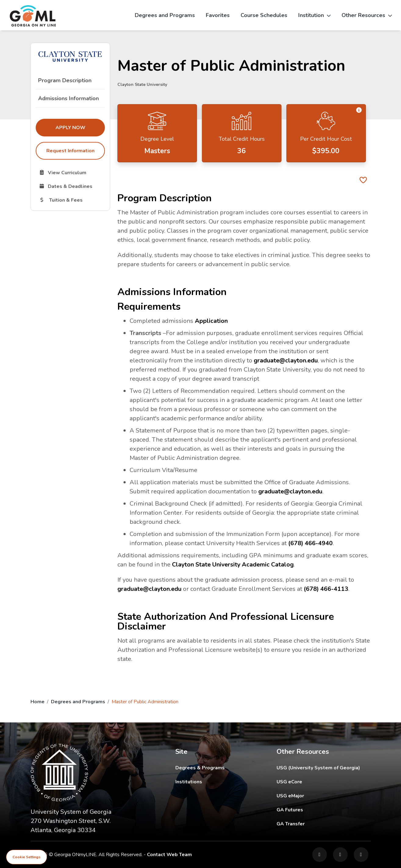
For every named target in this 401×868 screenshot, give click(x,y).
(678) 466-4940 (311, 543)
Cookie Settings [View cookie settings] (27, 857)
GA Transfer (324, 824)
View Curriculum (72, 172)
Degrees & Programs (200, 768)
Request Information (70, 151)
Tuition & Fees (72, 200)
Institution (314, 15)
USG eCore (324, 782)
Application (211, 321)
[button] (359, 110)
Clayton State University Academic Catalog (233, 565)
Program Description (65, 80)
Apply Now (80, 127)
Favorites (218, 15)
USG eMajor (324, 796)
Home (38, 702)
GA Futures (324, 810)
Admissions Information (68, 98)
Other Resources (367, 15)
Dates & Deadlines (72, 186)
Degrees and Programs (165, 15)
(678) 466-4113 (326, 589)
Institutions (189, 782)
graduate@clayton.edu (286, 360)
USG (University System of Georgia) (323, 768)
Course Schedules (264, 15)
